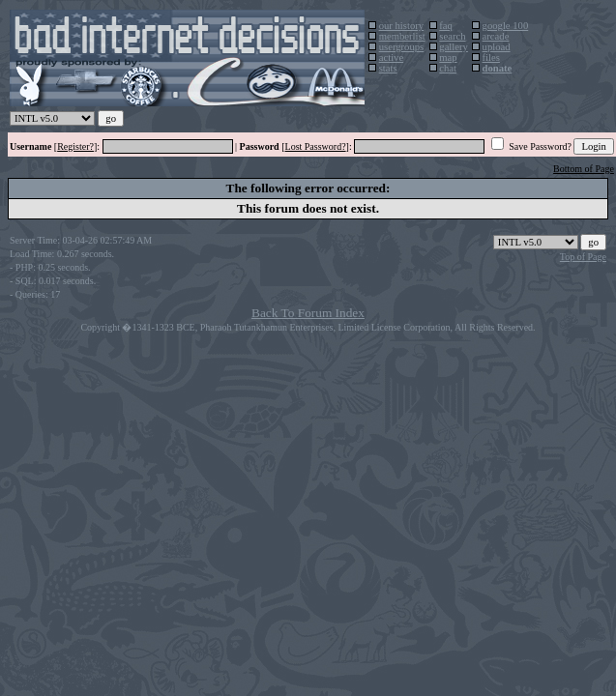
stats (388, 68)
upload (497, 47)
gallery (454, 47)
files (491, 58)
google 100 (506, 26)
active (391, 58)
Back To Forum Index (308, 313)
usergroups (402, 47)
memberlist (402, 36)
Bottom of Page (584, 169)
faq (446, 26)
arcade (496, 36)
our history (401, 26)
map (448, 58)
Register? (75, 146)
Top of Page (583, 257)
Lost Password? (316, 146)
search (452, 36)
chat (448, 68)
